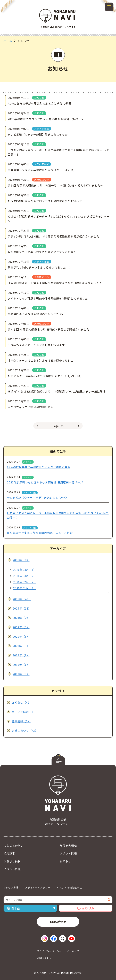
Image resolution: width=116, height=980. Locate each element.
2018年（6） (21, 665)
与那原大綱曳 (68, 846)
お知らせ (65, 861)
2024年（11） (22, 608)
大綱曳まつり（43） (25, 731)
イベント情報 (12, 869)
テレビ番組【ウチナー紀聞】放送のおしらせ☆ (37, 498)
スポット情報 (68, 853)
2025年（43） (22, 599)
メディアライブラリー (38, 887)
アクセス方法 (11, 887)
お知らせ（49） (22, 702)
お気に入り (88, 908)
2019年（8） (21, 655)
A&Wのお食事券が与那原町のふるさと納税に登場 (39, 467)
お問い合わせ (58, 922)
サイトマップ (72, 951)
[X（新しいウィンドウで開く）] (63, 939)
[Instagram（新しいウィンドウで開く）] (45, 939)
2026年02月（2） (25, 582)
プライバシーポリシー (49, 951)
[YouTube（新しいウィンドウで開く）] (72, 939)
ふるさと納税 (12, 861)
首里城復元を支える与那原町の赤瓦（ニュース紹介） (41, 533)
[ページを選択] (58, 426)
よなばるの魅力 (14, 846)
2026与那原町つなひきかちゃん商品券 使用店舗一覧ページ (45, 482)
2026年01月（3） (25, 588)
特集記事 (9, 853)
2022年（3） (21, 627)
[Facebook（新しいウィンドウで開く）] (54, 939)
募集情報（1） (21, 721)
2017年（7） (21, 674)
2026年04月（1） (25, 570)
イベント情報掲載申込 (69, 887)
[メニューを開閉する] (109, 7)
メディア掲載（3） (24, 712)
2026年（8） (21, 560)
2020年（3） (21, 646)
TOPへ (58, 762)
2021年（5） (21, 636)
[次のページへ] (78, 426)
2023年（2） (21, 618)
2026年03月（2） (25, 576)
